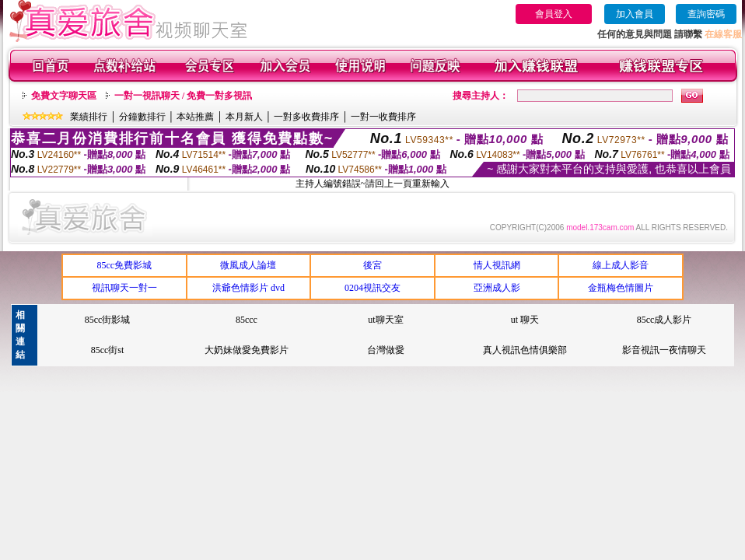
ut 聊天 (525, 320)
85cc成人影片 (665, 320)
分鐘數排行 (142, 117)
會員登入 (554, 14)
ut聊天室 (385, 320)
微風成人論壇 (248, 265)
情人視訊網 (497, 265)
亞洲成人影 (497, 288)
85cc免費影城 (124, 265)
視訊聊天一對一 (124, 288)
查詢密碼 (706, 14)
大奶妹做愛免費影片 (247, 350)
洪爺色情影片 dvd (248, 288)
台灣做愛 (386, 350)
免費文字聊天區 (64, 96)
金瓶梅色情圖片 (621, 288)
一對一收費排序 (383, 117)
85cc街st (108, 350)
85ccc (247, 320)
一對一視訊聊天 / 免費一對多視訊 (183, 96)
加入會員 (635, 14)
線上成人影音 (621, 265)
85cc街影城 (108, 320)
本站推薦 (195, 117)
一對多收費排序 (306, 117)
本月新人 (244, 117)
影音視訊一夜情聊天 (664, 350)
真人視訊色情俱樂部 (525, 350)
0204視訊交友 (372, 288)
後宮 (372, 265)
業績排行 (89, 117)
